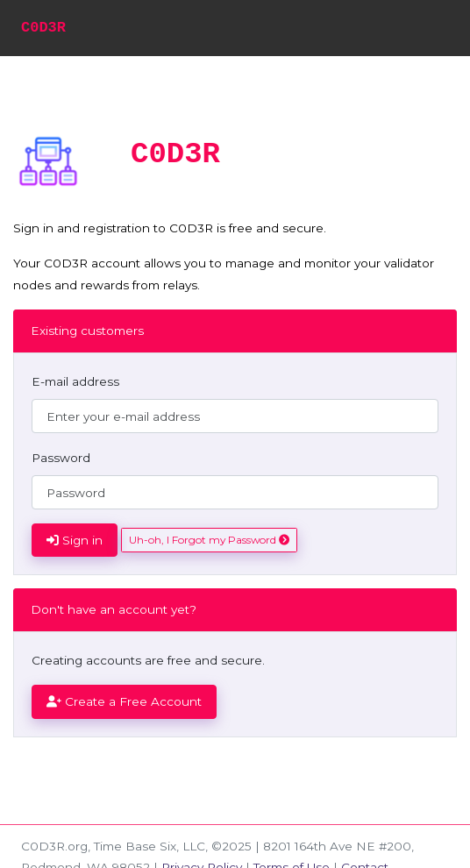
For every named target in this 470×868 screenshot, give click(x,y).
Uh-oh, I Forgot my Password (209, 540)
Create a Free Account (124, 701)
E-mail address (75, 381)
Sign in (75, 540)
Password (61, 458)
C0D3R (43, 28)
